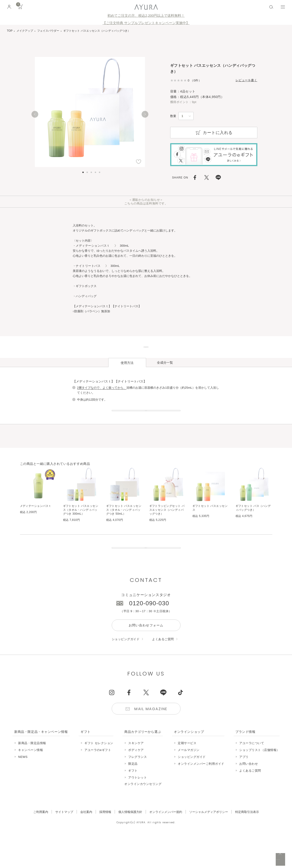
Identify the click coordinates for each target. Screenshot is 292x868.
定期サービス (187, 774)
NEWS (23, 787)
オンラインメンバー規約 (166, 842)
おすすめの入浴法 (146, 426)
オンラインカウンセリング (143, 814)
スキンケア (136, 774)
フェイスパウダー (48, 31)
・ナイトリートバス (88, 266)
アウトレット (138, 808)
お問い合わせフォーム (146, 656)
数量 (173, 116)
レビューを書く (246, 80)
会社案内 (86, 842)
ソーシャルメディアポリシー (209, 842)
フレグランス (138, 787)
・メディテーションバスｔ (93, 246)
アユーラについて (252, 774)
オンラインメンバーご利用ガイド (201, 794)
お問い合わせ (249, 794)
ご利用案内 (41, 842)
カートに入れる (214, 133)
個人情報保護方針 (130, 842)
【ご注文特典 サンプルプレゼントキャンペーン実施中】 (146, 23)
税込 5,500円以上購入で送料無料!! (246, 860)
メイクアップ (25, 31)
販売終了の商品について (146, 573)
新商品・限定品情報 (32, 774)
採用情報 (105, 842)
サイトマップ (64, 842)
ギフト (133, 801)
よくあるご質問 (163, 670)
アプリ (244, 787)
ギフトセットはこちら (146, 352)
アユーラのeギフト (98, 780)
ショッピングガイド (126, 670)
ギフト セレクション (99, 774)
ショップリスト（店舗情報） (259, 780)
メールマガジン (189, 780)
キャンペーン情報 (31, 780)
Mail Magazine (151, 739)
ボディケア (136, 780)
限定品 (133, 794)
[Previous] (35, 114)
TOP (10, 31)
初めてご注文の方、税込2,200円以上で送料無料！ (146, 16)
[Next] (145, 114)
